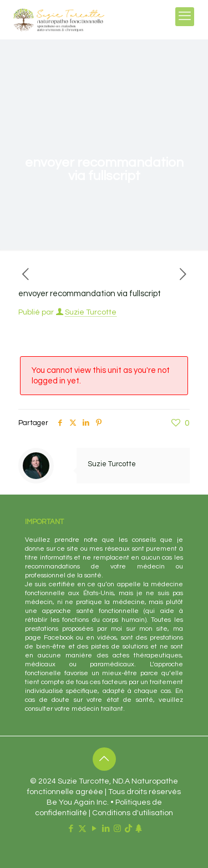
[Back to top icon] (104, 759)
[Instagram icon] (117, 829)
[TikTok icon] (128, 829)
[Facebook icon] (71, 829)
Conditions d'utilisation (133, 813)
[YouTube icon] (94, 829)
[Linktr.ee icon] (138, 829)
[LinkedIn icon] (106, 829)
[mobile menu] (185, 17)
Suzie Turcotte (91, 312)
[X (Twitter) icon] (82, 829)
